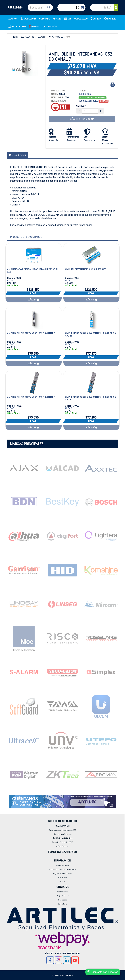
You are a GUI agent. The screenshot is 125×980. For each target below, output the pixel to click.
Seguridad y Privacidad (62, 873)
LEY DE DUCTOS (28, 37)
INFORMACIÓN (50, 26)
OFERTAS (34, 26)
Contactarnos (63, 892)
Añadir (34, 300)
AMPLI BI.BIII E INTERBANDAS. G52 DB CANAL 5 (31, 397)
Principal (14, 37)
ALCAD (11, 281)
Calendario (62, 904)
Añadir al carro (82, 119)
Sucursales (63, 877)
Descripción (18, 155)
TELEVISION (41, 37)
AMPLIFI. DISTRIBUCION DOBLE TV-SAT (85, 269)
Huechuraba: (85, 94)
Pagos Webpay (63, 896)
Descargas (62, 900)
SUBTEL (62, 882)
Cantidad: (81, 106)
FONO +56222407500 (63, 852)
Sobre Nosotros (63, 865)
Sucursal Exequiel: (89, 101)
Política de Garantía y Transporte (63, 869)
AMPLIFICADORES (56, 37)
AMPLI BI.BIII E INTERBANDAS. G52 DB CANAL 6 (31, 333)
